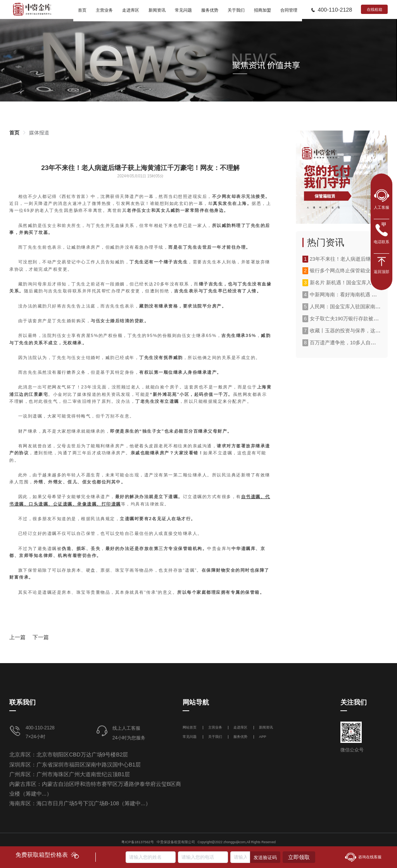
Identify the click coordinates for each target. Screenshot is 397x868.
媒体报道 (39, 133)
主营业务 (215, 727)
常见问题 (190, 737)
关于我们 (215, 737)
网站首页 (190, 727)
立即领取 (299, 857)
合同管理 (289, 10)
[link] (14, 133)
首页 (14, 133)
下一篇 (41, 637)
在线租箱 (375, 9)
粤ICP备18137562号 (138, 842)
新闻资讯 (266, 727)
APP (263, 737)
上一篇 (17, 637)
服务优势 (240, 737)
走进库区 (241, 727)
